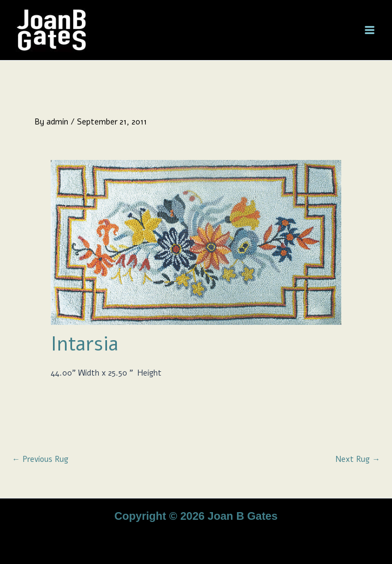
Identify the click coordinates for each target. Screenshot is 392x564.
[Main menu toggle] (370, 30)
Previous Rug (40, 459)
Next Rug (358, 459)
